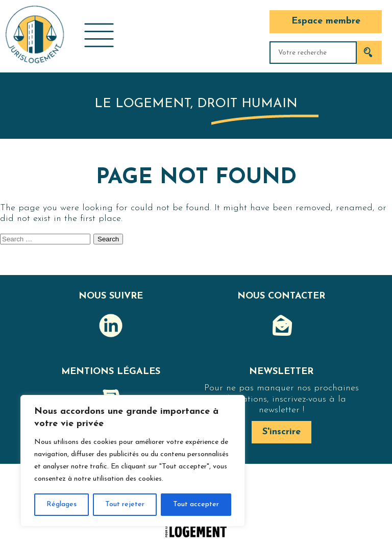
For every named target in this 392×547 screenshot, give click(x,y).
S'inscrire (281, 432)
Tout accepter (196, 504)
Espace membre (326, 21)
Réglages (62, 504)
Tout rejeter (125, 504)
